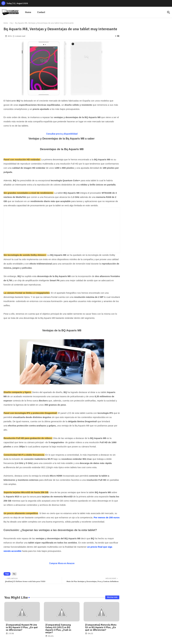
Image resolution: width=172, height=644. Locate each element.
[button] (169, 12)
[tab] (28, 12)
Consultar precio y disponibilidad (62, 134)
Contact (41, 12)
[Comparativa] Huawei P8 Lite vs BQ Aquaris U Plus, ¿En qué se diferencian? (22, 627)
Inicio (6, 23)
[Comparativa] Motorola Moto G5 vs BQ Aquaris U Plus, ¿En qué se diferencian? (101, 627)
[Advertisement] (31, 230)
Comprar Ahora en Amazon (62, 563)
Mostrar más (112, 597)
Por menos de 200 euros (107, 517)
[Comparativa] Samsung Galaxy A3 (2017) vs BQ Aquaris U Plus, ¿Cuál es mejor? (58, 629)
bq (11, 23)
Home (28, 12)
